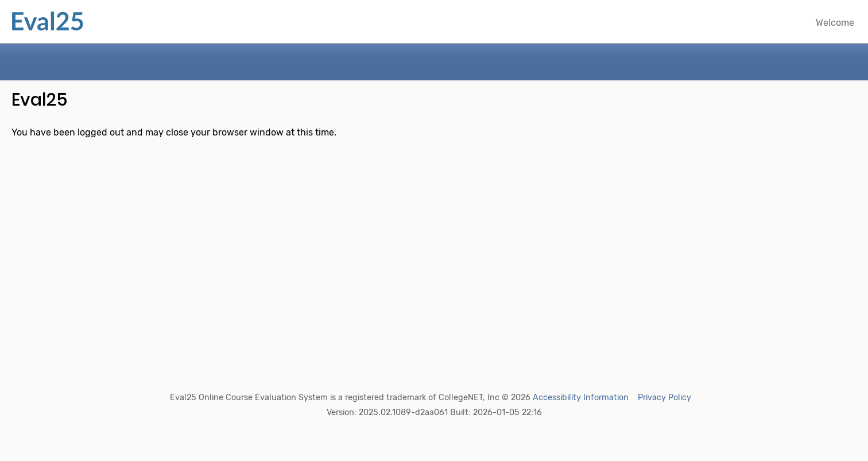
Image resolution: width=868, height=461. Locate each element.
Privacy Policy (664, 398)
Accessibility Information (581, 398)
